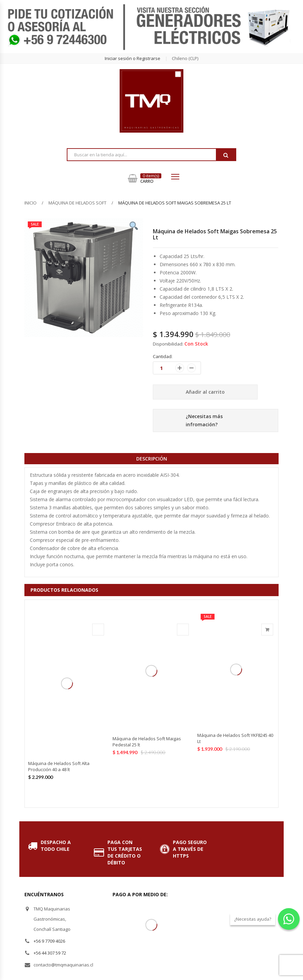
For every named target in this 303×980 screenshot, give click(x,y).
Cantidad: (163, 356)
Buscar (226, 155)
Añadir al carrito (205, 392)
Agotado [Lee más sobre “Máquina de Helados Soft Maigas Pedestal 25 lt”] (183, 630)
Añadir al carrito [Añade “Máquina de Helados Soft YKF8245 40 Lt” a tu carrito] (267, 630)
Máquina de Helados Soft (77, 203)
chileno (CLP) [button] (185, 58)
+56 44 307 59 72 (50, 953)
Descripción (152, 459)
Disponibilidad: (168, 344)
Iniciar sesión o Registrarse (133, 58)
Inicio (31, 203)
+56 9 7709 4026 (49, 941)
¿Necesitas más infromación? (204, 420)
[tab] (151, 458)
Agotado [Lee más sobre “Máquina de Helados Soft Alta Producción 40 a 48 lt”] (98, 630)
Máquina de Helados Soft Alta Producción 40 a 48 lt (59, 766)
